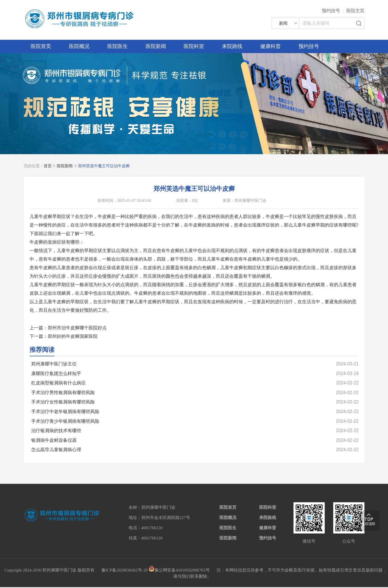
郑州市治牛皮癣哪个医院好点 (77, 328)
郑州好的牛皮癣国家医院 (73, 336)
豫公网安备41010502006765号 (179, 571)
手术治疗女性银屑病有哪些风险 (63, 402)
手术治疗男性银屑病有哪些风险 (63, 393)
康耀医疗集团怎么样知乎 (56, 373)
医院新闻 (156, 46)
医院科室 (194, 46)
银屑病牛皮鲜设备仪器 (54, 441)
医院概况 (79, 46)
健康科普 (270, 46)
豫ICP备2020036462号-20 (124, 571)
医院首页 (41, 46)
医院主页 (355, 11)
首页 (48, 166)
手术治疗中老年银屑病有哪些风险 (65, 412)
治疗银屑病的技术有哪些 (56, 431)
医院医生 (118, 46)
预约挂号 (331, 11)
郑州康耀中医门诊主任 (54, 364)
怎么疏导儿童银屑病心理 (56, 451)
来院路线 (232, 46)
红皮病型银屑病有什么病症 (58, 383)
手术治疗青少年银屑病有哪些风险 (65, 422)
